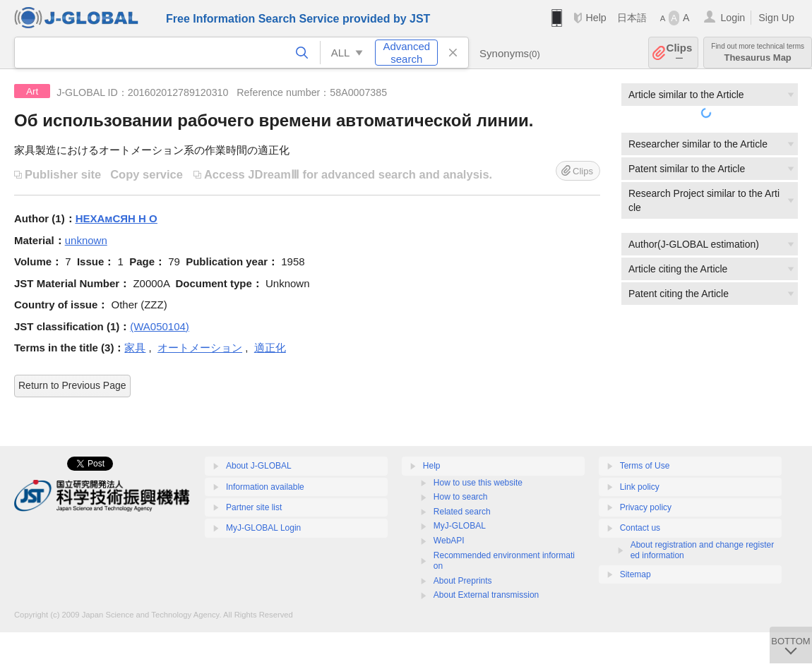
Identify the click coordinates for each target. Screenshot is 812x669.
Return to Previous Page (72, 385)
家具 (135, 348)
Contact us (640, 528)
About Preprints (463, 581)
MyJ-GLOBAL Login (263, 528)
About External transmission (486, 595)
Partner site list (254, 507)
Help (596, 18)
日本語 (632, 18)
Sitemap (635, 574)
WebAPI (449, 541)
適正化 (270, 348)
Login (733, 18)
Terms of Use (645, 466)
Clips (680, 53)
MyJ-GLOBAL (460, 526)
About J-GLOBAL (259, 466)
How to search (461, 497)
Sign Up (776, 18)
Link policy (640, 487)
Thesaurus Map (758, 53)
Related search (462, 512)
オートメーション (200, 348)
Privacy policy (646, 507)
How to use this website (478, 483)
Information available (265, 487)
